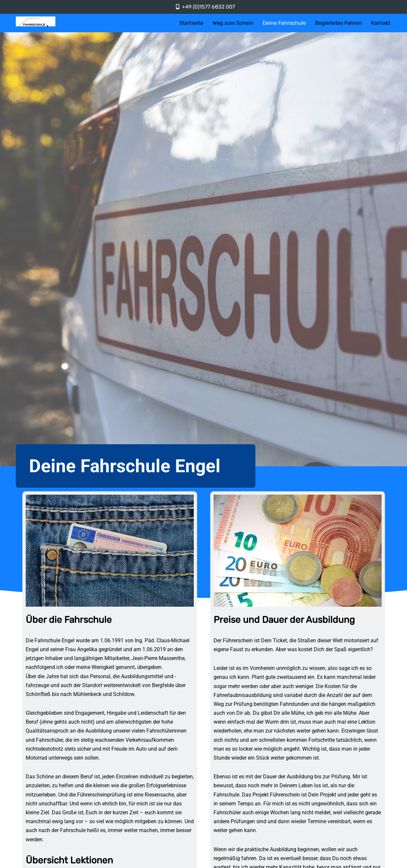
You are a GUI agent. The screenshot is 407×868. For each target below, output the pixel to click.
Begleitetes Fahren (338, 23)
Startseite (191, 23)
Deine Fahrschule (284, 23)
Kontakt (381, 23)
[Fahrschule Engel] (36, 21)
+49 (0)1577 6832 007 (208, 7)
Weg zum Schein (233, 23)
